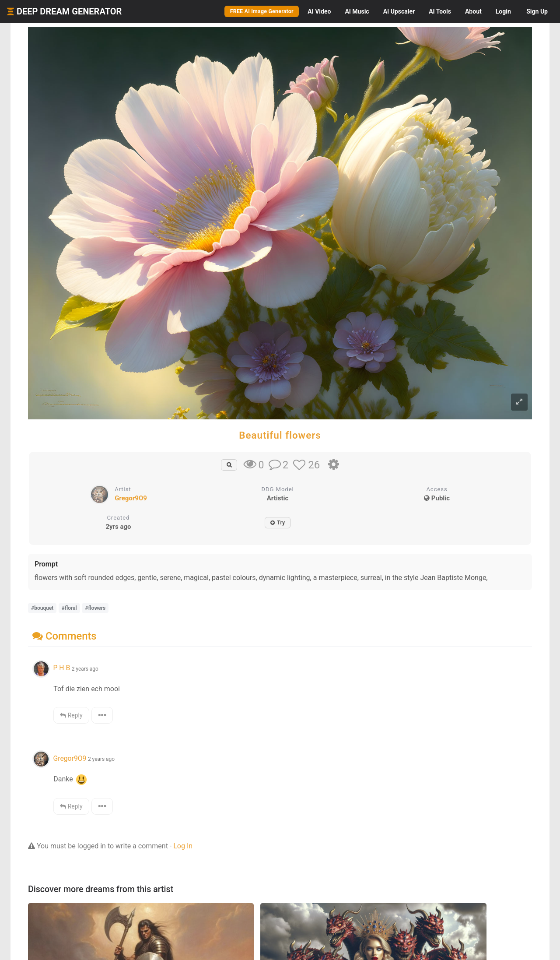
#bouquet (42, 608)
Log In (183, 846)
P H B (61, 668)
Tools (440, 11)
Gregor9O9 (131, 498)
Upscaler (399, 11)
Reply (71, 715)
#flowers (95, 608)
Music (357, 11)
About (473, 11)
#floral (69, 608)
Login (503, 11)
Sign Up (537, 11)
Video (319, 11)
